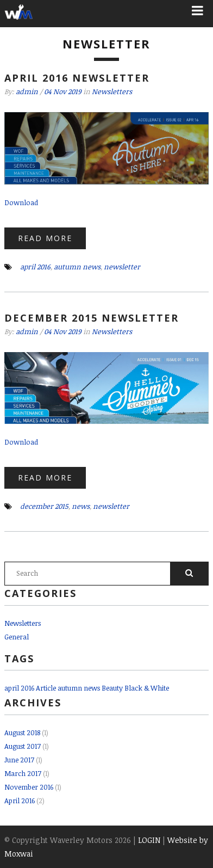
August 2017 (23, 746)
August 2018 (22, 732)
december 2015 (44, 506)
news (81, 506)
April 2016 (20, 801)
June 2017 (19, 760)
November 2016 (29, 787)
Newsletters (112, 91)
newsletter (122, 267)
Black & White (147, 688)
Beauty (112, 688)
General (17, 637)
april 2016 (35, 267)
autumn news (77, 267)
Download (21, 202)
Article (46, 688)
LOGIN (149, 840)
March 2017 (23, 773)
